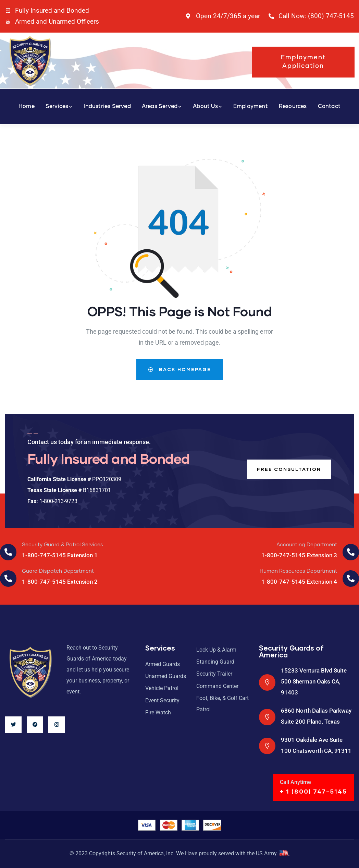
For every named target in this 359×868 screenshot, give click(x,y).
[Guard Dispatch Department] (8, 579)
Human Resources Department (298, 571)
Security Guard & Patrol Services (63, 545)
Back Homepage (179, 369)
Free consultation (288, 469)
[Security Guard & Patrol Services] (8, 552)
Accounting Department (307, 545)
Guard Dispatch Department (58, 571)
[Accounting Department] (351, 552)
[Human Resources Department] (351, 579)
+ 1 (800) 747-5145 (313, 791)
